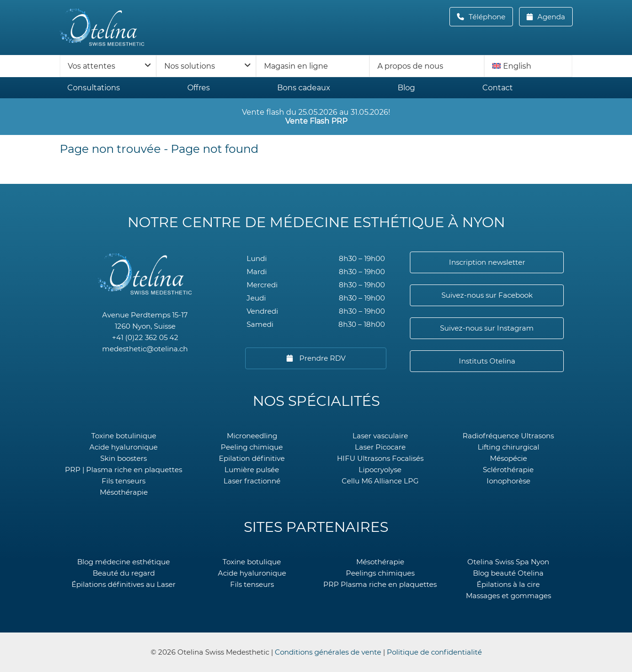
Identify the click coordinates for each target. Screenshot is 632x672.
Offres (199, 88)
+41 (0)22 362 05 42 (145, 337)
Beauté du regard (124, 573)
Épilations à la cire (508, 584)
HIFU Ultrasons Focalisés (380, 458)
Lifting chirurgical (508, 447)
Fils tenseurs (124, 481)
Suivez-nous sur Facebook (487, 295)
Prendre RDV (321, 358)
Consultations (94, 88)
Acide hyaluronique (124, 447)
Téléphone (490, 17)
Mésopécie (508, 458)
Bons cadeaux (304, 88)
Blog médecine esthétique (124, 562)
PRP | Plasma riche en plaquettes (124, 470)
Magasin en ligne (296, 66)
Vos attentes (92, 66)
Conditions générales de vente (328, 652)
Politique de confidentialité (434, 652)
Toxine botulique (252, 562)
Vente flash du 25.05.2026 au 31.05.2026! (316, 117)
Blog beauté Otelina (508, 573)
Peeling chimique (252, 447)
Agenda (550, 17)
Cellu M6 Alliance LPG (380, 481)
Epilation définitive (252, 458)
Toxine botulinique (124, 436)
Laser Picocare (380, 447)
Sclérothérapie (508, 470)
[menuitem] (528, 66)
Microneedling (252, 436)
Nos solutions (190, 66)
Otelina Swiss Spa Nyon (508, 562)
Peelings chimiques (380, 573)
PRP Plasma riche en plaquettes (380, 584)
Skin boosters (124, 458)
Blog (406, 88)
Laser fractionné (252, 481)
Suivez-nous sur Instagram (487, 328)
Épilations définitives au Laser (124, 584)
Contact (498, 88)
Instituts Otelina (487, 361)
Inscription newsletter (487, 262)
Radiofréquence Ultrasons (508, 436)
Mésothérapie (124, 492)
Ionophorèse (508, 481)
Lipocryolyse (380, 470)
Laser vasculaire (380, 436)
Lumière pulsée (252, 470)
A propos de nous (410, 66)
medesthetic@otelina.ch (145, 349)
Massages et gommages (508, 596)
